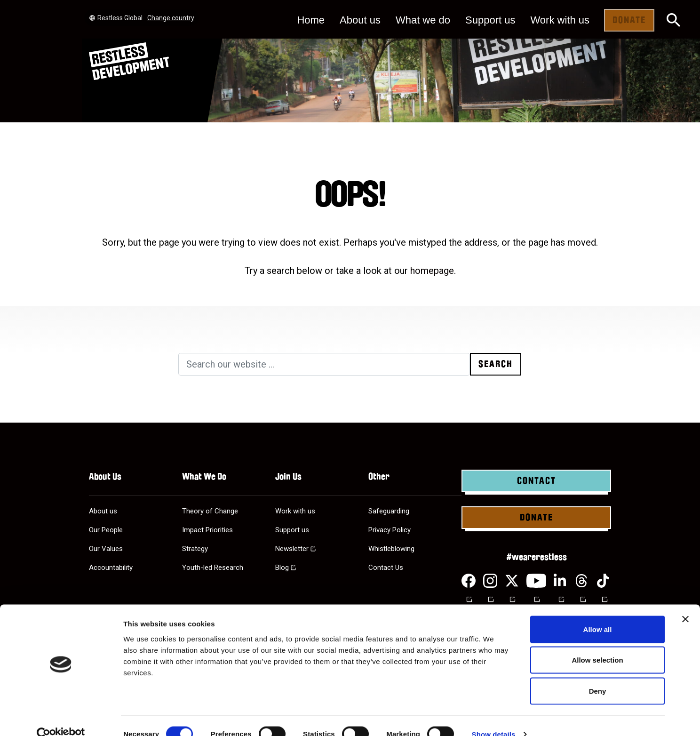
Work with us (560, 20)
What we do (423, 20)
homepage (432, 271)
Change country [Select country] (171, 18)
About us (360, 20)
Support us (490, 20)
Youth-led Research (213, 568)
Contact (537, 481)
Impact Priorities (207, 530)
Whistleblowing (391, 549)
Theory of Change (210, 511)
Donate (629, 20)
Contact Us (386, 568)
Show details (494, 717)
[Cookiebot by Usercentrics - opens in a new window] (61, 718)
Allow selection (597, 644)
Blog (282, 568)
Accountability (111, 568)
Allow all (598, 612)
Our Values (106, 549)
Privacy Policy (390, 530)
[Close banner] (685, 602)
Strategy (195, 549)
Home (311, 20)
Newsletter (292, 549)
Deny (598, 674)
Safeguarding (389, 511)
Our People (106, 530)
